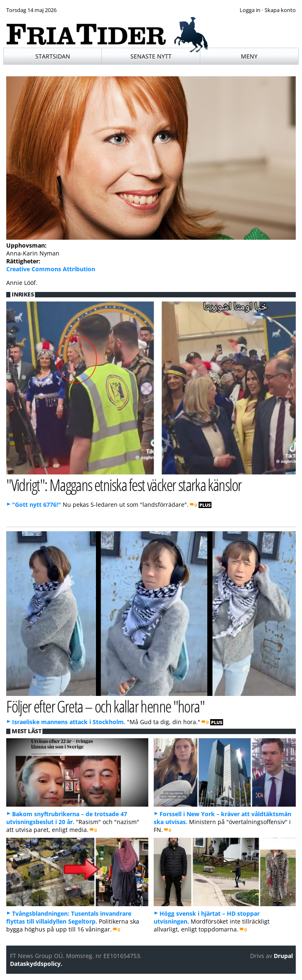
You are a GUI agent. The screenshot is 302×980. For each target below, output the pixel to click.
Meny (249, 56)
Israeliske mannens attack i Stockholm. (69, 722)
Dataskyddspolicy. (36, 964)
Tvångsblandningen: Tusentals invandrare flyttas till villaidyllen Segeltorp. (69, 917)
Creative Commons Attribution (51, 269)
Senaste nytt (151, 56)
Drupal (283, 956)
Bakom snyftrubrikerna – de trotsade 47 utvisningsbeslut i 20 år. (67, 818)
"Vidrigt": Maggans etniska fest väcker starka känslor (124, 485)
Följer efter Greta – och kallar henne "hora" (105, 706)
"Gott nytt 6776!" (37, 505)
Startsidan (53, 56)
